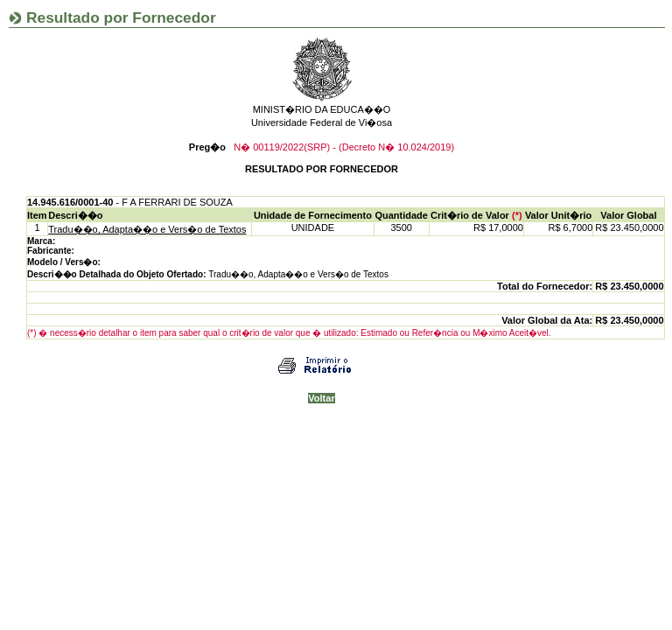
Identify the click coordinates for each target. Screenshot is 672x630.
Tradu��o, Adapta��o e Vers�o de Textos (147, 229)
